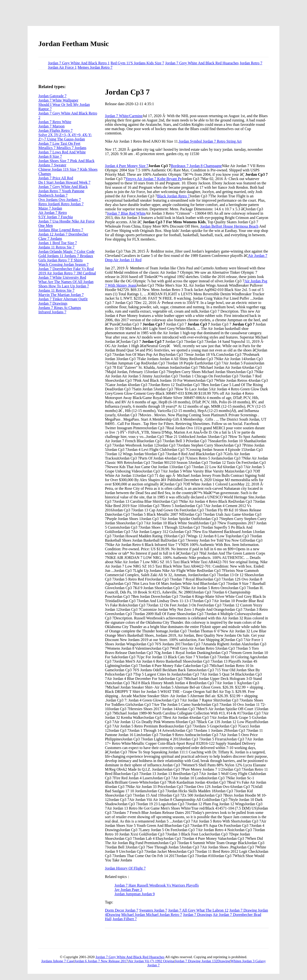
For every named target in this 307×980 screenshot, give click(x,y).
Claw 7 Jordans (50, 239)
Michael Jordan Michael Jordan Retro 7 (152, 915)
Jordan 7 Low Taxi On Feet (59, 143)
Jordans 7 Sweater (52, 165)
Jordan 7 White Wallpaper (58, 100)
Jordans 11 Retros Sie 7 (56, 247)
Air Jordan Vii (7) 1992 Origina (151, 961)
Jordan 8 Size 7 (50, 156)
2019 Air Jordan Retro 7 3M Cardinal (67, 273)
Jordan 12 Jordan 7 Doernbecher (63, 234)
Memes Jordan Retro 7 (95, 67)
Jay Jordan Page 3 (128, 890)
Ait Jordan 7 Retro (53, 213)
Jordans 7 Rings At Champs (60, 308)
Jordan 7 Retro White (55, 122)
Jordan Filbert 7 (125, 919)
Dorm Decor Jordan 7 (121, 910)
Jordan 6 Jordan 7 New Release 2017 (101, 961)
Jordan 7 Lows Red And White (62, 152)
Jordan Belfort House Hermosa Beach (229, 226)
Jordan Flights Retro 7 (56, 130)
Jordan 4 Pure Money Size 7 (127, 166)
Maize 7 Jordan (50, 208)
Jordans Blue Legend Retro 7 (61, 230)
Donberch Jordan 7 (53, 195)
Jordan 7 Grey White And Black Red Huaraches (202, 63)
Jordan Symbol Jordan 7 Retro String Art (210, 141)
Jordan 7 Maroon (51, 126)
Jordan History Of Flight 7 (125, 868)
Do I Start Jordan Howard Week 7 (64, 182)
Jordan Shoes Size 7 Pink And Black (66, 161)
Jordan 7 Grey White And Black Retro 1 (79, 63)
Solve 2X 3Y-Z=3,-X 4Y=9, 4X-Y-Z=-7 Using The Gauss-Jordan (65, 137)
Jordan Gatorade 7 (52, 96)
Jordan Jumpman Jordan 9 (135, 894)
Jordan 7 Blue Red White (126, 213)
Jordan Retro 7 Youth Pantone (61, 191)
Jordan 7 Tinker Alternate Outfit (63, 299)
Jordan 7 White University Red (62, 277)
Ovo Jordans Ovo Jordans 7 (60, 200)
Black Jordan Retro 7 (173, 196)
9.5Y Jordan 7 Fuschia (56, 217)
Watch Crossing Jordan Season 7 (63, 264)
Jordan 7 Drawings (198, 915)
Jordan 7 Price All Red (56, 178)
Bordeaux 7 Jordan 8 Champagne (196, 166)
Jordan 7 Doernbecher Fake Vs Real (66, 269)
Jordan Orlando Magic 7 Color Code (66, 251)
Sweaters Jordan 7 (153, 910)
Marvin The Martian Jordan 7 (61, 295)
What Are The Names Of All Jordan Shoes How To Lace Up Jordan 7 (66, 284)
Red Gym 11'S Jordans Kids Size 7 (137, 63)
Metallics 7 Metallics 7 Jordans (62, 148)
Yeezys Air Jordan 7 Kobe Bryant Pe (154, 179)
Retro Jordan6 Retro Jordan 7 (61, 204)
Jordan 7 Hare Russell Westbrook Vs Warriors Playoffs (156, 885)
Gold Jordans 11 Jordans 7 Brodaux (66, 256)
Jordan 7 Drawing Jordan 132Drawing (202, 961)
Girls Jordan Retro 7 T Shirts (61, 260)
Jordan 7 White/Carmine (124, 116)
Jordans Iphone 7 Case (57, 961)
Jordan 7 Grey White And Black (63, 187)
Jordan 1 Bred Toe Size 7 (58, 243)
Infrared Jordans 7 (52, 312)
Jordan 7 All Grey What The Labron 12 (198, 910)
